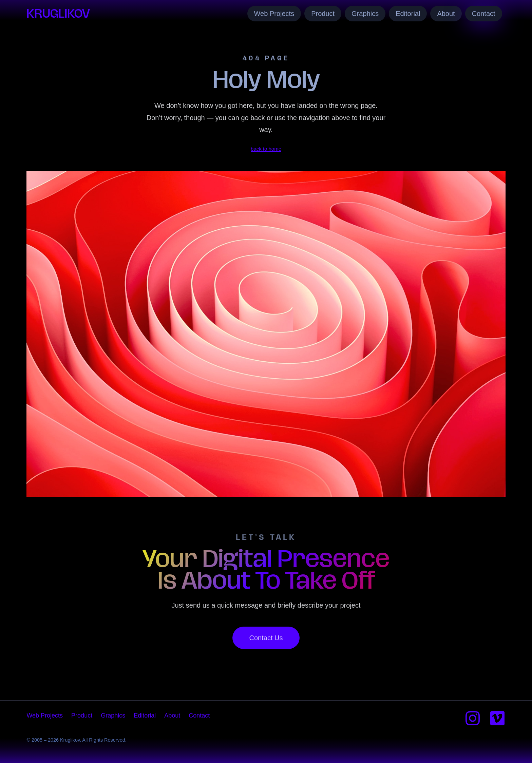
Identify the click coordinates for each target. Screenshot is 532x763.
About (446, 14)
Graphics (365, 14)
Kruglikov (58, 13)
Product (323, 14)
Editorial (408, 14)
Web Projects (274, 14)
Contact (484, 14)
